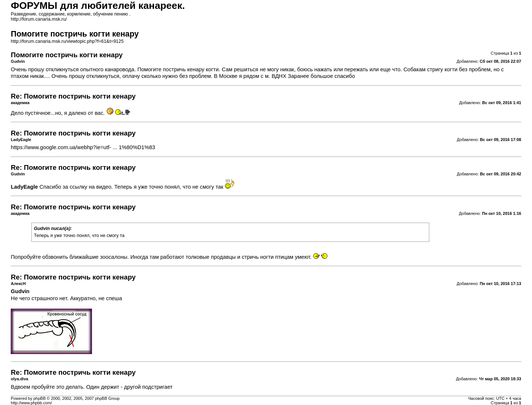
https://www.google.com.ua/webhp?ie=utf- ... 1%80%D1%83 (83, 147)
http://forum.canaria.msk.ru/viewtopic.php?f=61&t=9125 (67, 41)
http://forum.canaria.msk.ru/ (39, 19)
